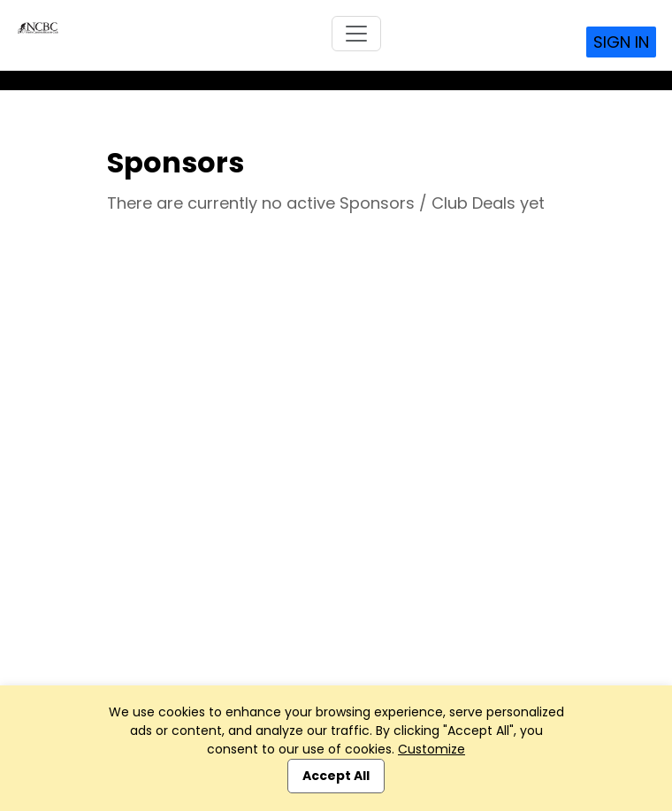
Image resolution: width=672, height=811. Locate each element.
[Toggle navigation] (356, 34)
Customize (431, 749)
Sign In (621, 42)
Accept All (336, 776)
